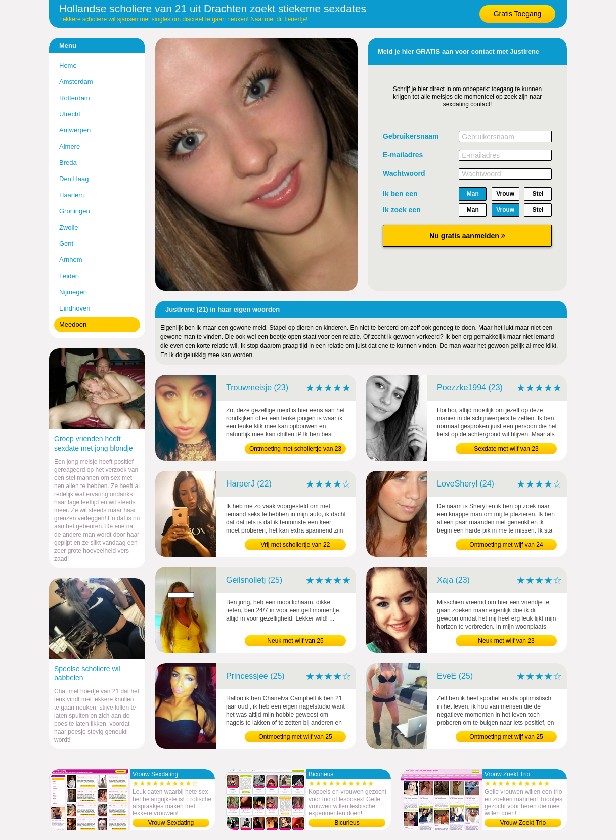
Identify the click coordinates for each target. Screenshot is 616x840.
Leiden (69, 276)
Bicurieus (347, 823)
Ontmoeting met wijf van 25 (295, 737)
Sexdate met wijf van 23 (506, 449)
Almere (70, 146)
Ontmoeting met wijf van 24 (506, 545)
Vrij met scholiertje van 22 (296, 545)
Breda (68, 163)
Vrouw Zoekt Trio (523, 823)
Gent (66, 244)
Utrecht (70, 114)
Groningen (75, 211)
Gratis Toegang (518, 14)
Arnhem (71, 260)
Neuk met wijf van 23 (506, 641)
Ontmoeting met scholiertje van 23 (295, 449)
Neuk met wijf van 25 (295, 641)
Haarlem (72, 195)
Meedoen (73, 324)
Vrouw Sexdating (171, 823)
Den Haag (74, 179)
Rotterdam (75, 98)
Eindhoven (75, 308)
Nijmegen (73, 292)
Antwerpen (75, 130)
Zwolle (69, 227)
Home (68, 65)
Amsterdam (76, 82)
